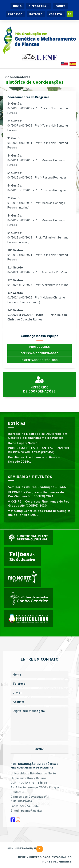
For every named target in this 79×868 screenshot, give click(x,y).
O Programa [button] (38, 6)
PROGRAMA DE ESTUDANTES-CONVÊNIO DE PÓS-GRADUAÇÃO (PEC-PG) (39, 450)
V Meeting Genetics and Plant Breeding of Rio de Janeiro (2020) (39, 513)
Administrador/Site (24, 848)
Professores (40, 347)
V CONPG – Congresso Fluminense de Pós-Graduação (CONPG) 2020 (39, 504)
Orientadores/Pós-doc (40, 360)
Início (17, 6)
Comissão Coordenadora (39, 353)
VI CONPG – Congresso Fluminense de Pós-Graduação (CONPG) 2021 (36, 494)
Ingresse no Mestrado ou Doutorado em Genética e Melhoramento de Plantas (37, 436)
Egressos (15, 14)
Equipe (60, 6)
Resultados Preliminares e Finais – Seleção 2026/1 (34, 459)
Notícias (36, 14)
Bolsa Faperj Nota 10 (24, 443)
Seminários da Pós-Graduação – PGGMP (38, 487)
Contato (56, 14)
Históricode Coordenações (39, 385)
